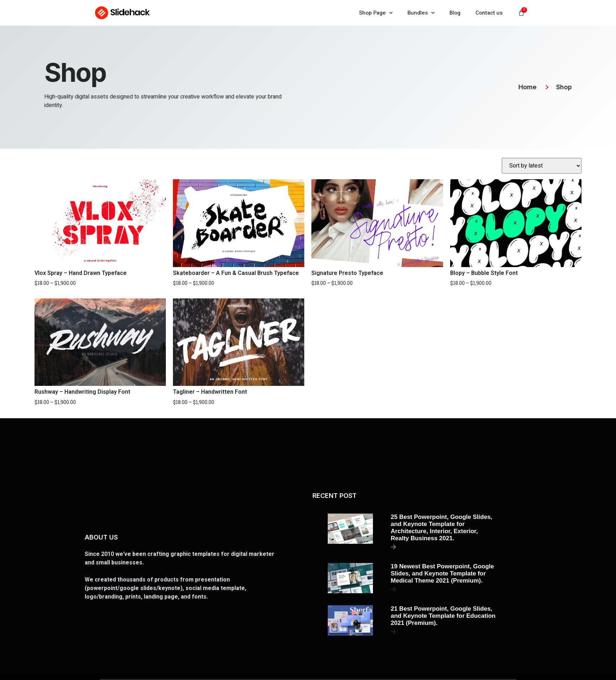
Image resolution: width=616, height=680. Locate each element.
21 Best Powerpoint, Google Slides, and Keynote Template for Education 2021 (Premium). (443, 616)
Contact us (489, 13)
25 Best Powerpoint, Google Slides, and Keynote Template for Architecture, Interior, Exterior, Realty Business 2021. (441, 528)
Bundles (421, 13)
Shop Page (376, 13)
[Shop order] (542, 166)
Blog (455, 13)
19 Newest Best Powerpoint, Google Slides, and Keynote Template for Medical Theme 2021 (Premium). (442, 573)
